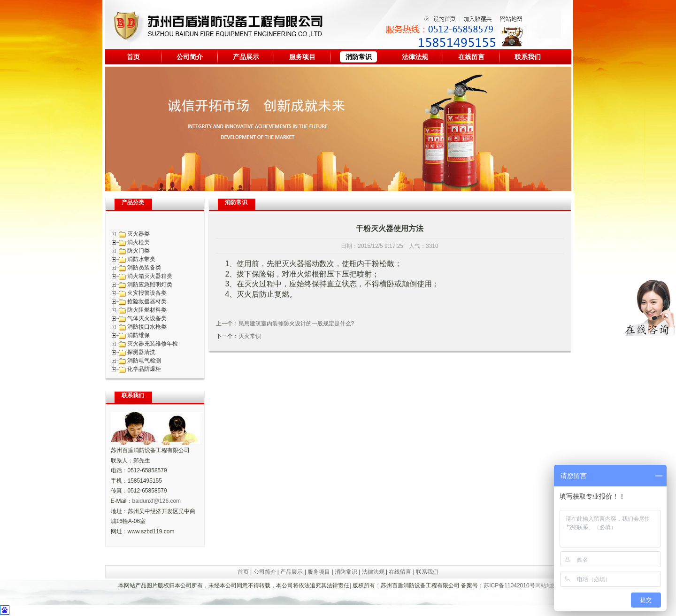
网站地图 (546, 585)
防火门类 (138, 251)
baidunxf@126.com (157, 501)
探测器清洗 (141, 352)
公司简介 (190, 57)
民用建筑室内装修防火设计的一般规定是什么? (296, 323)
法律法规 (415, 57)
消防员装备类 (144, 268)
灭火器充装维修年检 (153, 344)
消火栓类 (138, 242)
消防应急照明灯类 (150, 285)
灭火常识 (250, 336)
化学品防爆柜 (144, 369)
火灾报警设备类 (147, 293)
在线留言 (471, 57)
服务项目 (302, 57)
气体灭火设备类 (147, 318)
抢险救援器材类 (147, 301)
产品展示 (246, 57)
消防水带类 (141, 259)
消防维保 (138, 335)
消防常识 (359, 57)
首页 (133, 57)
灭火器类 (138, 234)
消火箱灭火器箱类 (150, 276)
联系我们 (528, 57)
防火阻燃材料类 (147, 310)
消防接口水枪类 (147, 327)
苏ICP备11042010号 (509, 585)
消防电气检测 (144, 361)
